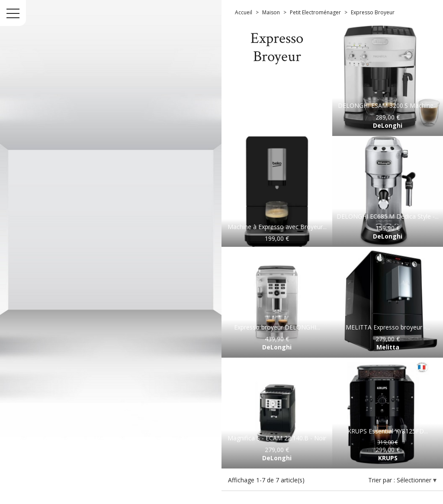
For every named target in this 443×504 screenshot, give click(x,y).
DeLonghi (388, 125)
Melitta (388, 347)
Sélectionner (415, 480)
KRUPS (388, 458)
